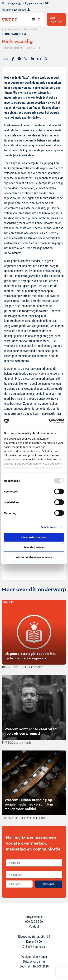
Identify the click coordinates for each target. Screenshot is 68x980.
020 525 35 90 (34, 922)
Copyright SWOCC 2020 (34, 966)
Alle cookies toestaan (34, 537)
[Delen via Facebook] (13, 59)
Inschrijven (49, 884)
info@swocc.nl (34, 917)
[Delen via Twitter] (26, 59)
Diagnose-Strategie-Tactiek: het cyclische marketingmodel (30, 656)
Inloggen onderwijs (36, 3)
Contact (34, 926)
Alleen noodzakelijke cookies (34, 557)
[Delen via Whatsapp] (45, 59)
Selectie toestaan (34, 547)
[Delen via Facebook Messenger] (19, 59)
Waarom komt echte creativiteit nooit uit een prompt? (31, 731)
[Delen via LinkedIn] (32, 59)
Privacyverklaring (34, 962)
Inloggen (14, 3)
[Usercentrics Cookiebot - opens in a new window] (49, 421)
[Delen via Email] (39, 59)
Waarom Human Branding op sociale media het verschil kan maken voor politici (29, 804)
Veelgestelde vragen (34, 957)
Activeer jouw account (16, 10)
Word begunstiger (56, 20)
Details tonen (49, 527)
